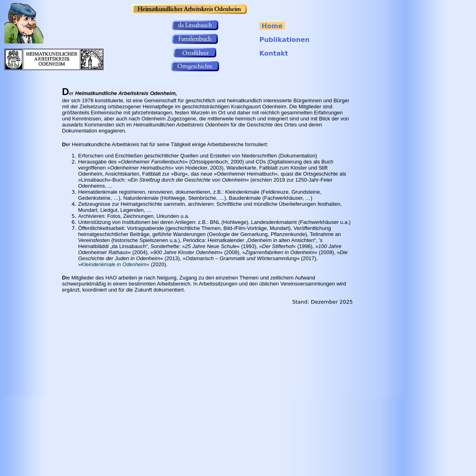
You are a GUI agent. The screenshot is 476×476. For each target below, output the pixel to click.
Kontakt (274, 53)
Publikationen (285, 40)
